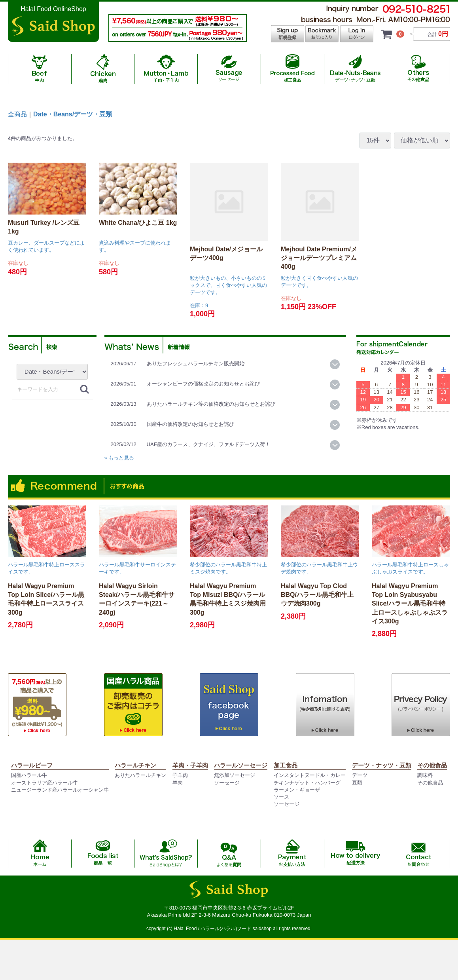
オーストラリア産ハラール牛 (44, 783)
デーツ (360, 775)
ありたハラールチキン (140, 775)
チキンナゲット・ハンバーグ (307, 783)
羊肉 (178, 783)
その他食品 (430, 783)
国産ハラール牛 (29, 775)
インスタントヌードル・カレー (310, 775)
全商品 (17, 114)
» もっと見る (119, 458)
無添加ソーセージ (235, 775)
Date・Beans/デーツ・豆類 (73, 114)
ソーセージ (227, 783)
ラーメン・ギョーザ (297, 790)
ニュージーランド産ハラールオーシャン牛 (60, 790)
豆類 (357, 783)
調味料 (425, 775)
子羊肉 (180, 775)
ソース (281, 797)
